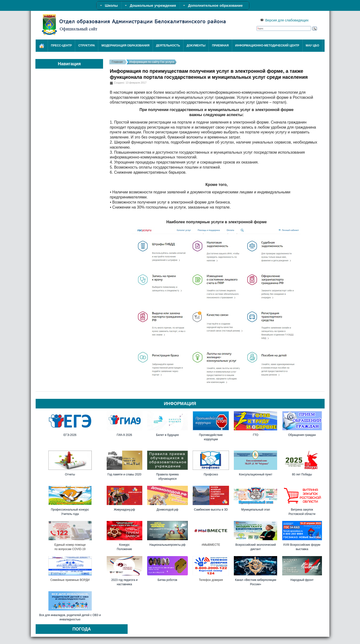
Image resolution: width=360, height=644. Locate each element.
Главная (117, 62)
